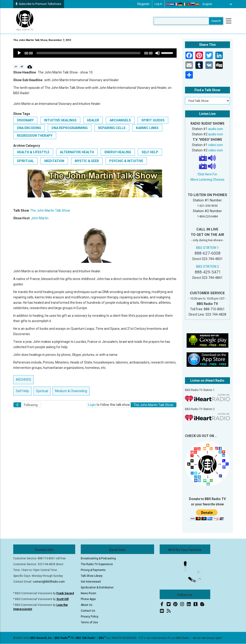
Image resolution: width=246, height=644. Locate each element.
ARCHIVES (23, 380)
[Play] (19, 53)
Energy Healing (118, 152)
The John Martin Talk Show (50, 210)
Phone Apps (88, 599)
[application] (95, 53)
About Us (87, 605)
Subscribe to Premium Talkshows (38, 4)
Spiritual (25, 161)
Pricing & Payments (93, 570)
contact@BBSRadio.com (49, 582)
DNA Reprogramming (70, 128)
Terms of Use (89, 622)
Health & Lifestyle (33, 152)
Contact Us (88, 611)
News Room (89, 593)
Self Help (150, 152)
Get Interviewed (91, 582)
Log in (158, 4)
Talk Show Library (92, 576)
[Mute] (158, 53)
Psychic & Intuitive (126, 161)
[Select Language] (216, 4)
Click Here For (207, 174)
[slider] (88, 53)
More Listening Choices (207, 180)
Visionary (25, 120)
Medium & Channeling (71, 391)
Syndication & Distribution (97, 587)
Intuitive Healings (60, 120)
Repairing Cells (112, 128)
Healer (93, 120)
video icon (215, 145)
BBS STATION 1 (207, 248)
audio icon (216, 129)
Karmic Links (147, 128)
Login (92, 405)
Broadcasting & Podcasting (98, 558)
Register (144, 4)
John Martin (40, 218)
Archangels (120, 120)
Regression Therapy (35, 136)
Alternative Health (77, 152)
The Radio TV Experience (97, 564)
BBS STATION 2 (207, 267)
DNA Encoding (29, 128)
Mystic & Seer (87, 161)
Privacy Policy (90, 617)
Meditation (54, 161)
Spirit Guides (153, 120)
